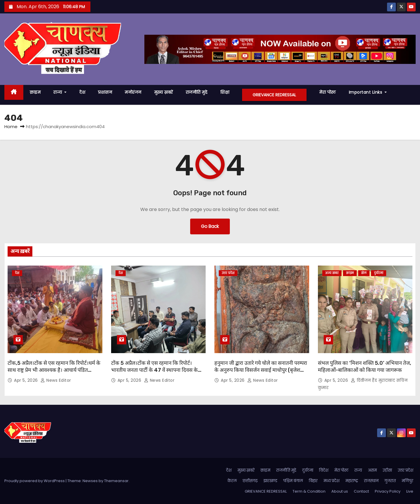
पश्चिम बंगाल (293, 481)
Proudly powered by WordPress (35, 481)
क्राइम (35, 92)
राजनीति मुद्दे (197, 92)
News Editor (56, 380)
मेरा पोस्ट (328, 92)
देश (82, 92)
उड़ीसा (387, 470)
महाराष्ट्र (352, 481)
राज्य (60, 92)
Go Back (210, 226)
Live (410, 491)
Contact (361, 491)
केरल (232, 481)
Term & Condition (309, 491)
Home (11, 127)
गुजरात (390, 481)
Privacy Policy (388, 491)
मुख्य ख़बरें (164, 92)
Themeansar (116, 481)
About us (340, 491)
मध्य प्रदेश (331, 481)
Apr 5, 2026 (27, 380)
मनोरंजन (133, 92)
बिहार (313, 481)
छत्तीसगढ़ (250, 481)
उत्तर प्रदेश (228, 273)
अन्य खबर (332, 273)
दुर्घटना (379, 273)
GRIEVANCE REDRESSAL (274, 95)
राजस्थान (371, 481)
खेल (364, 273)
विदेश (324, 470)
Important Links (368, 92)
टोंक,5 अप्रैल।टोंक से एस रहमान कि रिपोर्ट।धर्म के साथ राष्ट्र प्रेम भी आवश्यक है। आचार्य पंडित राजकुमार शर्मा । (54, 370)
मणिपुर (407, 481)
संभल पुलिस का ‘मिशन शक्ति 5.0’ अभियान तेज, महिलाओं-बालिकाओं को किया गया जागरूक (365, 367)
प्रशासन (105, 92)
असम (372, 470)
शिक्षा (225, 92)
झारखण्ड (270, 481)
